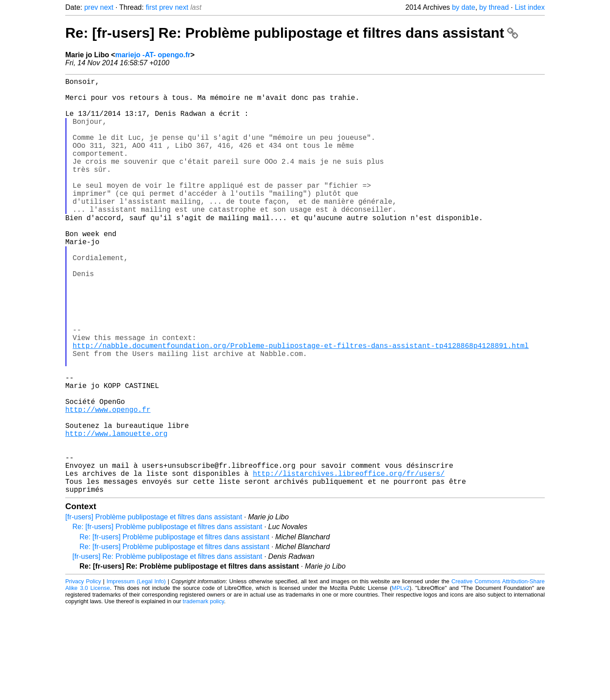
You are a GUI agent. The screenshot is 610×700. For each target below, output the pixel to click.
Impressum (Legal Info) (136, 673)
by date (463, 7)
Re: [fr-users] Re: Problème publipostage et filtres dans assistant (292, 33)
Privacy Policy (83, 673)
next (107, 7)
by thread (494, 7)
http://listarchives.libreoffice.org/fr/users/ (349, 562)
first (151, 7)
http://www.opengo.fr (108, 483)
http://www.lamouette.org (116, 513)
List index (530, 7)
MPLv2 (400, 680)
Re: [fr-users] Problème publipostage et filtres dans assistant (167, 619)
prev (91, 7)
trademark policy (204, 693)
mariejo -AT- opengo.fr (152, 55)
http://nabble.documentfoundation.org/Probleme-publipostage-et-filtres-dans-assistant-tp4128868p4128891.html (301, 405)
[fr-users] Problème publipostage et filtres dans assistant (154, 609)
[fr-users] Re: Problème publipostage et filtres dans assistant (167, 648)
